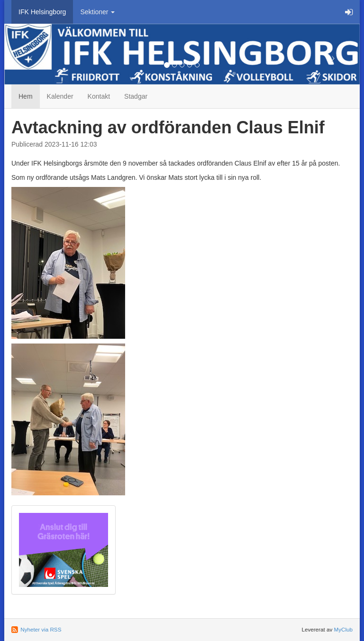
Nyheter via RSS (41, 629)
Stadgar (136, 96)
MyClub (343, 629)
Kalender (60, 96)
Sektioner (97, 12)
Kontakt (99, 96)
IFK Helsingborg (42, 12)
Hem (26, 96)
